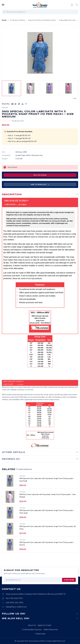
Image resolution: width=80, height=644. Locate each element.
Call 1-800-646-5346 (14, 602)
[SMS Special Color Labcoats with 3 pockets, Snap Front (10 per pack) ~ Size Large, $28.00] (10, 513)
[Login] (72, 5)
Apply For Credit (44, 625)
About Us (32, 625)
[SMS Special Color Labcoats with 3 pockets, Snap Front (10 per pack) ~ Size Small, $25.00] (10, 481)
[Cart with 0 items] (77, 5)
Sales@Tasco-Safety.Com (16, 607)
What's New (41, 634)
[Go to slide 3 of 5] (74, 98)
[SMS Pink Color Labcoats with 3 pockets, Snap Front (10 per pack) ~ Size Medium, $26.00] (10, 497)
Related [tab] (17, 469)
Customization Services (32, 629)
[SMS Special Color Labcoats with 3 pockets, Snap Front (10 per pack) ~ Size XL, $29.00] (10, 545)
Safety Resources (51, 629)
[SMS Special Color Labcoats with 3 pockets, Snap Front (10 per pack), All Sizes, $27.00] (10, 529)
